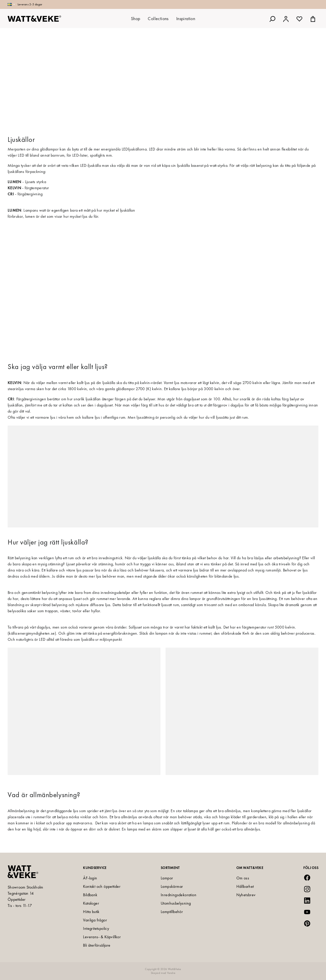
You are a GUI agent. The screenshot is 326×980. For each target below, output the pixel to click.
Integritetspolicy (96, 928)
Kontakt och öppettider (102, 886)
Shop (136, 18)
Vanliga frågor (95, 920)
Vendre (171, 973)
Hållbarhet (245, 886)
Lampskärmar (172, 886)
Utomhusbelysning (176, 903)
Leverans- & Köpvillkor (102, 937)
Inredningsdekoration (179, 895)
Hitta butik (91, 912)
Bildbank (90, 895)
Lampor (167, 878)
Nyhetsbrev (246, 895)
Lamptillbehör (172, 912)
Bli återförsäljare (97, 945)
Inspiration (186, 18)
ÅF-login (90, 878)
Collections (158, 18)
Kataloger (91, 903)
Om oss (243, 878)
